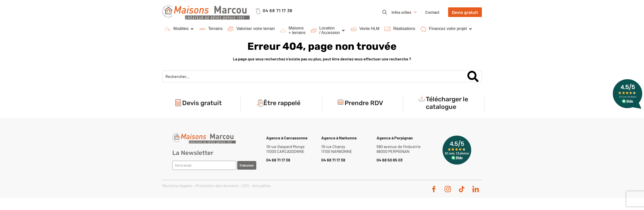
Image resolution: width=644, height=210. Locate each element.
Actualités (262, 185)
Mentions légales (177, 185)
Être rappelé (282, 104)
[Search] (473, 76)
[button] (180, 29)
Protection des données (217, 185)
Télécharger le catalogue (447, 104)
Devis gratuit (202, 104)
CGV (245, 185)
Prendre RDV (364, 104)
